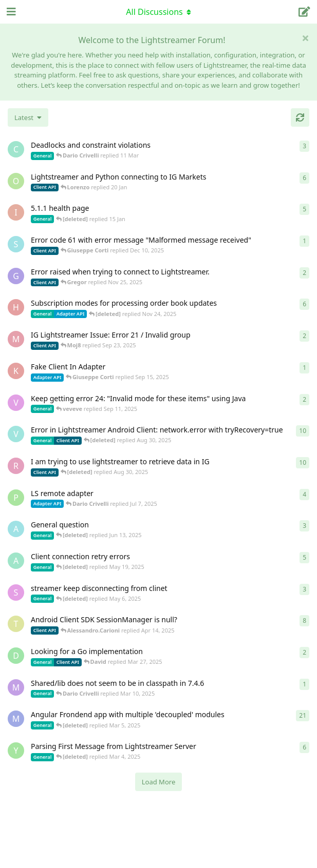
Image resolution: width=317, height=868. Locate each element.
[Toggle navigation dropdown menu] (159, 12)
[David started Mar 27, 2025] (16, 656)
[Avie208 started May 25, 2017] (16, 529)
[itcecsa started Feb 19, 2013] (16, 212)
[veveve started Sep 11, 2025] (16, 403)
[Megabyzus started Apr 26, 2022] (16, 719)
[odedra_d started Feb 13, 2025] (16, 181)
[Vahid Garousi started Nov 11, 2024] (16, 434)
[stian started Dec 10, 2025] (16, 244)
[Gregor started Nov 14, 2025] (16, 276)
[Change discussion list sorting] (28, 117)
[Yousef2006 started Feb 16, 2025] (16, 751)
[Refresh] (300, 117)
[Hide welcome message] (305, 38)
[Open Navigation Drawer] (10, 12)
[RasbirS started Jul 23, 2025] (16, 466)
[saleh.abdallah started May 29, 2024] (16, 593)
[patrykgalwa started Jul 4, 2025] (16, 498)
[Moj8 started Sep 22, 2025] (16, 339)
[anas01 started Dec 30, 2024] (16, 561)
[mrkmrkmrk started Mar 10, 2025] (16, 687)
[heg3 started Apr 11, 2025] (16, 307)
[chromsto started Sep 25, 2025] (16, 149)
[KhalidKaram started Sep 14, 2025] (16, 371)
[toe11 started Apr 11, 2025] (16, 624)
